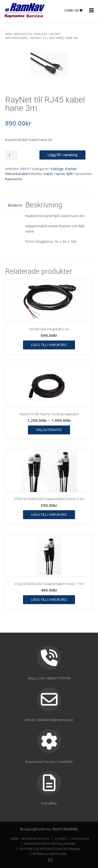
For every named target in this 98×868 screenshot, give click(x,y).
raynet (60, 174)
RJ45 (70, 174)
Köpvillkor (80, 839)
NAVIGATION (23, 34)
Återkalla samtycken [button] (50, 854)
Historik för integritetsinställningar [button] (50, 849)
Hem (8, 34)
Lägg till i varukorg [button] (49, 345)
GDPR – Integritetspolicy (30, 839)
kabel (48, 174)
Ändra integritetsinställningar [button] (50, 844)
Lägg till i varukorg (62, 155)
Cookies (60, 839)
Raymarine (14, 179)
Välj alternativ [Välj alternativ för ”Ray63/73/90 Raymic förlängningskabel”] (49, 430)
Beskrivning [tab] (14, 205)
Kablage (41, 34)
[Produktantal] (11, 155)
